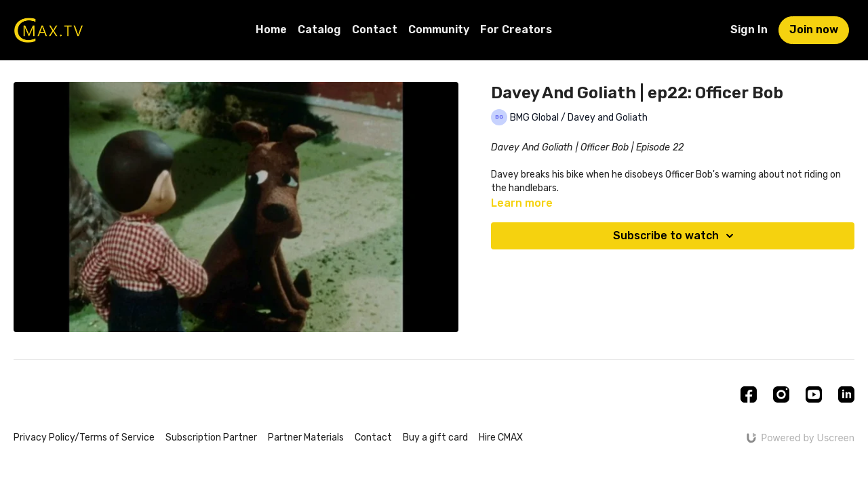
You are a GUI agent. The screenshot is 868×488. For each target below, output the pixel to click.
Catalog (319, 29)
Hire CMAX (501, 438)
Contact (375, 29)
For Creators (516, 29)
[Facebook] (749, 394)
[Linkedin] (846, 394)
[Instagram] (781, 394)
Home (271, 29)
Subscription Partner (211, 438)
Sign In (749, 29)
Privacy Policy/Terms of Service (84, 438)
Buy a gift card (435, 438)
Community (439, 29)
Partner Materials (306, 438)
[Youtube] (814, 394)
